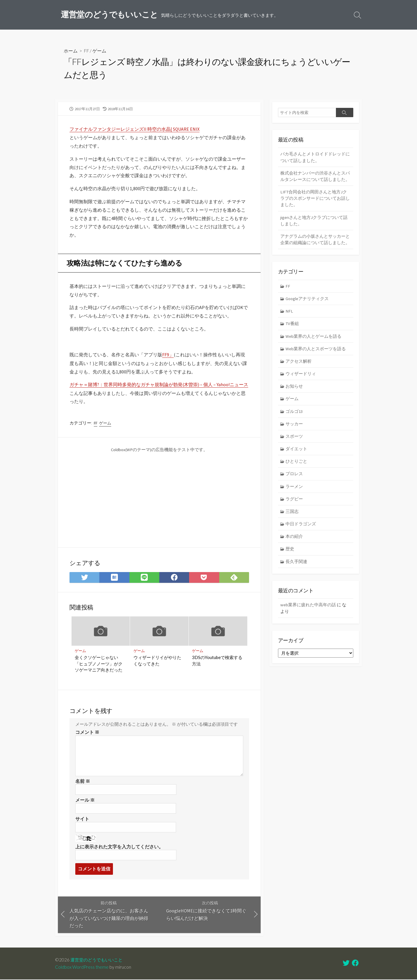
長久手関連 (297, 565)
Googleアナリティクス (307, 300)
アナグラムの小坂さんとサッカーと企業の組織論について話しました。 (315, 241)
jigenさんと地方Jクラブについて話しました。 (314, 222)
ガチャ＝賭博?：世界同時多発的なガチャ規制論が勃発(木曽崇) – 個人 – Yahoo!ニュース (159, 384)
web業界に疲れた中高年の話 (308, 609)
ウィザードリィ (301, 376)
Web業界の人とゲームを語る (314, 338)
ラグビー (295, 502)
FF (87, 51)
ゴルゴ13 (294, 414)
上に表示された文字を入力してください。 (119, 847)
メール (85, 800)
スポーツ (295, 439)
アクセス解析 (299, 363)
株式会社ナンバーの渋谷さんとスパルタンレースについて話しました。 (315, 177)
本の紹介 (295, 540)
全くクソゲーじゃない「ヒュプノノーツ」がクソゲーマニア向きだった (99, 664)
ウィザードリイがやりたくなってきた (157, 660)
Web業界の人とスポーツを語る (316, 351)
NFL (290, 313)
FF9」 (168, 355)
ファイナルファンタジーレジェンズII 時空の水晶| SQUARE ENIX (135, 129)
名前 (83, 781)
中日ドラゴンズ (301, 528)
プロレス (295, 477)
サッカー (295, 426)
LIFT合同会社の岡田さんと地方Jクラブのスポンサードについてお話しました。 (315, 199)
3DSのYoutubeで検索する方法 (217, 660)
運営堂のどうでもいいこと (98, 960)
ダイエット (297, 452)
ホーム (71, 51)
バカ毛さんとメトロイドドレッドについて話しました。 (315, 157)
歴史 (290, 553)
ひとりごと (297, 464)
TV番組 (293, 325)
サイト (82, 819)
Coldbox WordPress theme (82, 968)
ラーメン (295, 490)
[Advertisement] (118, 496)
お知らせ (295, 388)
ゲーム (100, 51)
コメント (87, 732)
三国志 (292, 515)
